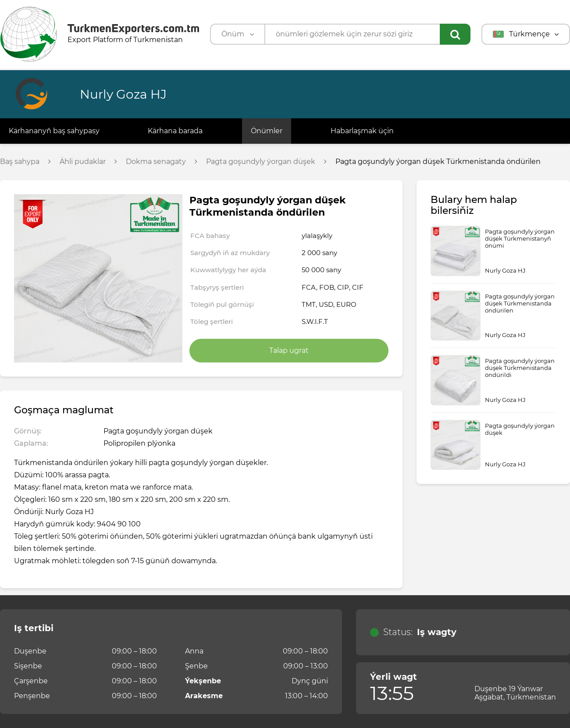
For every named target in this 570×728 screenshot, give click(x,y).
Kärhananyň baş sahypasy (54, 131)
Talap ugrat (289, 350)
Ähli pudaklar (83, 162)
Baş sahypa (20, 162)
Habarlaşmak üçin (362, 131)
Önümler (267, 131)
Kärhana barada (175, 131)
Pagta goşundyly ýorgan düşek (261, 162)
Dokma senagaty (156, 162)
